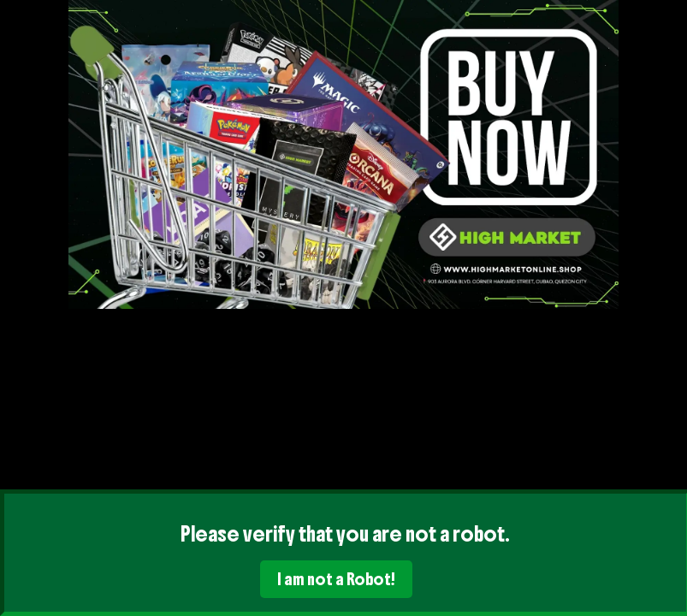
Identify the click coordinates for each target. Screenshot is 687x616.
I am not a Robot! (336, 579)
